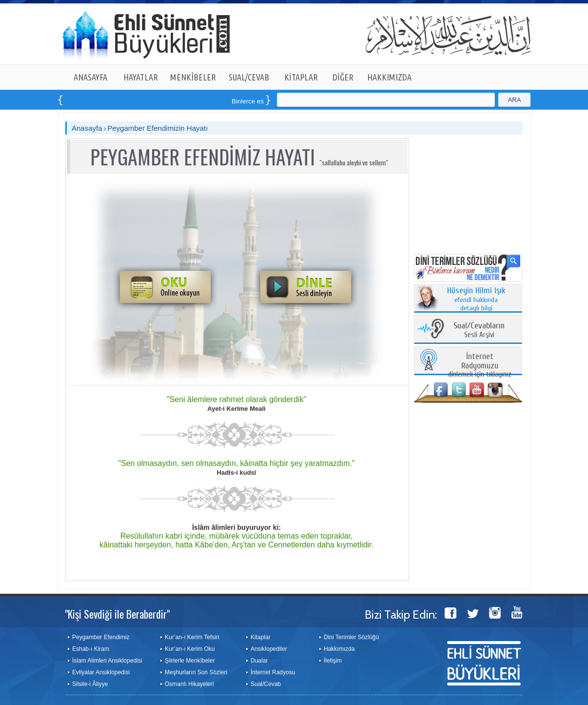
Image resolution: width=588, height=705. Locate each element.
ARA (515, 100)
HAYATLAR (141, 77)
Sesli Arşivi (479, 331)
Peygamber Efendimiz (101, 637)
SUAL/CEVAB (249, 77)
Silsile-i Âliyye (90, 684)
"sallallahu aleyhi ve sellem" (354, 162)
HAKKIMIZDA (389, 77)
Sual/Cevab (266, 684)
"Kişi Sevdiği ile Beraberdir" (117, 614)
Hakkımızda (339, 649)
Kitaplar (261, 637)
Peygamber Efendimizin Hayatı (157, 128)
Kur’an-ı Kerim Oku (190, 649)
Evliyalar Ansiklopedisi (101, 672)
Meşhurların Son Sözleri (196, 672)
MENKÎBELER (193, 77)
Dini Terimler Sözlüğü (351, 637)
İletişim (333, 661)
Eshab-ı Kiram (91, 649)
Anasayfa (87, 128)
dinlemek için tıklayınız (480, 366)
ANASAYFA (90, 77)
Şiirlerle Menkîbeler (190, 661)
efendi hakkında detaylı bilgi (476, 300)
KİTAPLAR (301, 77)
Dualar (259, 661)
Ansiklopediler (269, 649)
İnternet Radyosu (273, 672)
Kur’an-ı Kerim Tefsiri (192, 637)
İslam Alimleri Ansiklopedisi (107, 661)
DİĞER (343, 77)
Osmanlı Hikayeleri (189, 684)
